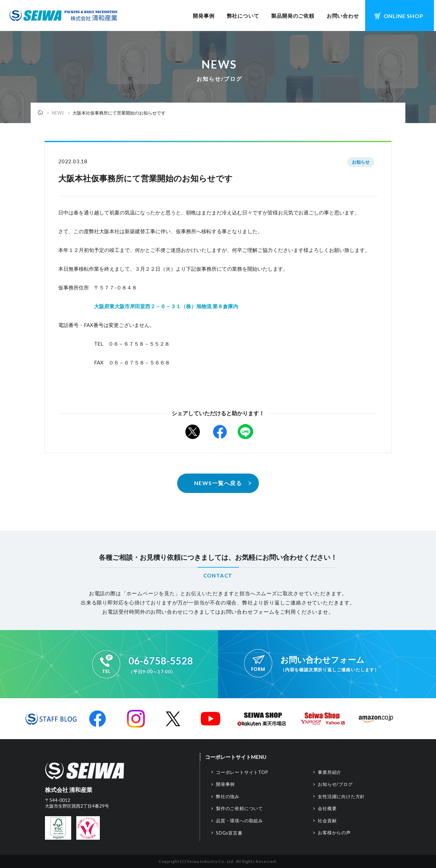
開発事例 (204, 16)
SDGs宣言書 (229, 833)
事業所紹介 (330, 772)
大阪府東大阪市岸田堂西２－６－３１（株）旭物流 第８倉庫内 (166, 306)
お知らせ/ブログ (335, 784)
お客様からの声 (334, 833)
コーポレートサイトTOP (242, 772)
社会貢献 (327, 821)
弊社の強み (228, 796)
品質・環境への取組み (239, 821)
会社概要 (327, 808)
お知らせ (361, 162)
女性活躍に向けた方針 (341, 796)
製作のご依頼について (239, 808)
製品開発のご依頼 (293, 16)
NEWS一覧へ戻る (218, 483)
